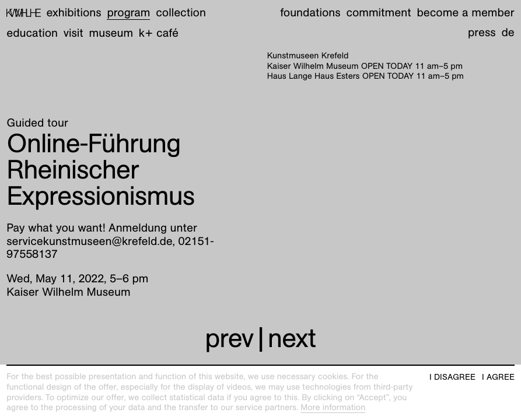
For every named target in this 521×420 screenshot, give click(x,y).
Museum (111, 33)
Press (482, 33)
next (292, 338)
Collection (181, 13)
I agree (498, 377)
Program (128, 13)
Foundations (310, 13)
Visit (74, 33)
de (508, 33)
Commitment (378, 13)
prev (229, 338)
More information (333, 408)
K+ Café (159, 33)
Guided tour (37, 123)
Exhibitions (74, 13)
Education (32, 33)
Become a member (465, 13)
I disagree (452, 377)
